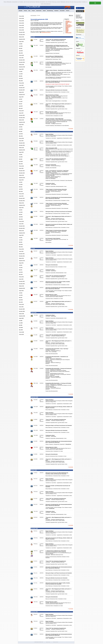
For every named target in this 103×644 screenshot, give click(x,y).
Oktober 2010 (21, 286)
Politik (67, 31)
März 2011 (21, 274)
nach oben (71, 129)
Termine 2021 (21, 28)
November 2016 (22, 118)
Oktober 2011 (21, 258)
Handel (44, 11)
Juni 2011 (21, 268)
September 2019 (22, 39)
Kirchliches (68, 27)
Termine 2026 (21, 16)
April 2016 (21, 134)
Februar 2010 (21, 304)
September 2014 (22, 178)
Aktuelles (21, 11)
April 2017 (21, 106)
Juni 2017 (21, 101)
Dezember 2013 (22, 198)
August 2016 (21, 125)
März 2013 (21, 219)
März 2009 (21, 330)
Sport (67, 32)
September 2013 (22, 205)
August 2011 (21, 263)
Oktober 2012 (21, 231)
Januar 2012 (21, 251)
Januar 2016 (21, 141)
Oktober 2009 (21, 314)
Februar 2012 (21, 249)
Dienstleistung (50, 11)
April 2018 (21, 78)
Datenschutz (56, 642)
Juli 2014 (21, 182)
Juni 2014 (21, 185)
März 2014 (21, 191)
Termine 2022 (21, 25)
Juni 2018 (21, 74)
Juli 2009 (21, 321)
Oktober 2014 (21, 175)
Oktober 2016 (21, 120)
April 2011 (21, 272)
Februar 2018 (21, 83)
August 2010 (21, 291)
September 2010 (22, 288)
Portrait (25, 11)
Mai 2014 (21, 187)
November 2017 (22, 90)
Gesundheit (62, 11)
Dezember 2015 (22, 143)
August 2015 (21, 152)
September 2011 (22, 261)
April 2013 (21, 217)
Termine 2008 (21, 332)
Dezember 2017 (22, 88)
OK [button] (95, 3)
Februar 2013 (21, 221)
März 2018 (21, 81)
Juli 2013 (21, 210)
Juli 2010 (21, 293)
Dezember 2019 (22, 32)
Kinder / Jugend (69, 26)
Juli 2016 (21, 127)
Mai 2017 (21, 104)
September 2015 (22, 150)
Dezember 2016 (22, 115)
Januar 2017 (21, 113)
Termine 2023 (21, 23)
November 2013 (22, 201)
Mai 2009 (21, 325)
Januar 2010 (21, 307)
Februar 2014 (21, 194)
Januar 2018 (21, 85)
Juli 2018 (21, 72)
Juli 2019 (21, 44)
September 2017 (22, 95)
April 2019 (21, 51)
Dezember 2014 (22, 171)
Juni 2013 (21, 212)
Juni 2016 (21, 129)
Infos (29, 11)
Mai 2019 (21, 48)
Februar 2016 (21, 138)
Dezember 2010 (22, 281)
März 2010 (21, 302)
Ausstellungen (69, 22)
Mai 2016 (21, 131)
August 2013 (21, 208)
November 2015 (22, 145)
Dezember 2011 (22, 254)
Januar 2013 (21, 224)
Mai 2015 (21, 159)
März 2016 (21, 136)
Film (67, 24)
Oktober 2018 (21, 65)
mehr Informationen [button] (46, 4)
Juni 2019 (21, 46)
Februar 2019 (21, 55)
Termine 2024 (21, 21)
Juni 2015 (21, 157)
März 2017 (21, 108)
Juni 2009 (21, 323)
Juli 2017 (21, 99)
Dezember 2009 (22, 309)
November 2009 (22, 311)
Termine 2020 (21, 30)
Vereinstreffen (69, 33)
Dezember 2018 (22, 60)
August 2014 (21, 180)
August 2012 (21, 235)
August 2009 (21, 318)
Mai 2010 (21, 298)
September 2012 (22, 233)
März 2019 (21, 53)
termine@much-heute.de (46, 32)
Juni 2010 (21, 295)
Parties (67, 30)
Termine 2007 (21, 334)
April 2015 (21, 161)
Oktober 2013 (21, 203)
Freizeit (33, 11)
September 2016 (22, 122)
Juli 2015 (21, 155)
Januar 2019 (21, 58)
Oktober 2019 (21, 37)
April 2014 (21, 189)
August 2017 (21, 97)
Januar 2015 (21, 168)
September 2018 (22, 67)
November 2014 (22, 173)
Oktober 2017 (21, 92)
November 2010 (22, 284)
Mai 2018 (21, 76)
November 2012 (22, 228)
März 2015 (21, 164)
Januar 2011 (21, 279)
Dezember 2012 (22, 226)
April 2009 (21, 328)
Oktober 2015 (21, 148)
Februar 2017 (21, 111)
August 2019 (21, 42)
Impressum (48, 642)
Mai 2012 (21, 242)
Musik (67, 29)
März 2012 (21, 247)
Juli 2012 (21, 238)
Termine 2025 (21, 18)
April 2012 (21, 244)
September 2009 (22, 316)
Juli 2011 (21, 265)
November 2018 (22, 62)
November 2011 (22, 256)
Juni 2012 (21, 240)
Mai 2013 (21, 215)
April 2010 (21, 300)
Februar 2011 (21, 277)
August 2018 (21, 69)
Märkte (67, 28)
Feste (67, 23)
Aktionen (68, 21)
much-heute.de (33, 15)
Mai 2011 (21, 270)
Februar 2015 (21, 166)
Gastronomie (39, 11)
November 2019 (22, 35)
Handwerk (56, 11)
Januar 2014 (21, 196)
